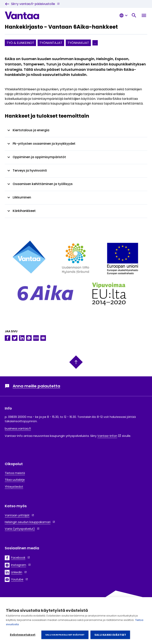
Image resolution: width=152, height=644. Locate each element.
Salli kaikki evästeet (110, 635)
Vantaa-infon (107, 436)
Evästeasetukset (23, 635)
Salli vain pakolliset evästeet (65, 635)
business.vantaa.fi (18, 429)
